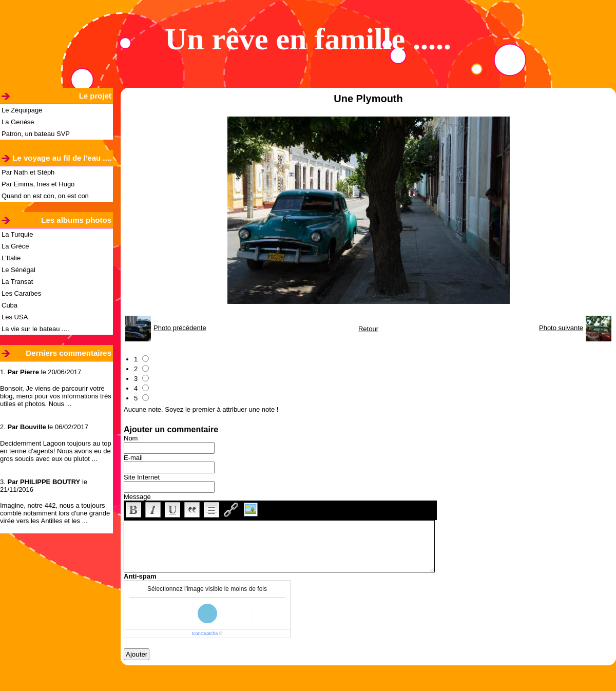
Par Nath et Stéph (28, 172)
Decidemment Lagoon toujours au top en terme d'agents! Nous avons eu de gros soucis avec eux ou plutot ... (56, 451)
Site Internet (142, 477)
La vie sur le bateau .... (35, 329)
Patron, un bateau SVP (36, 134)
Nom (131, 438)
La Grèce (15, 246)
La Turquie (17, 234)
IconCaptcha (205, 634)
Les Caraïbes (21, 293)
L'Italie (11, 258)
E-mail (133, 458)
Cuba (9, 305)
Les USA (15, 317)
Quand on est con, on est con (45, 196)
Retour (368, 329)
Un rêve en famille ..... (308, 39)
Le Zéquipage (22, 110)
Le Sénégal (18, 270)
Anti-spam (140, 576)
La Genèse (18, 122)
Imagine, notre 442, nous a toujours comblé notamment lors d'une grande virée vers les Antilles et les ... (55, 513)
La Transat (17, 282)
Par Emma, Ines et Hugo (38, 184)
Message (137, 497)
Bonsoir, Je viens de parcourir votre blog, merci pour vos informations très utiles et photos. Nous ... (56, 396)
